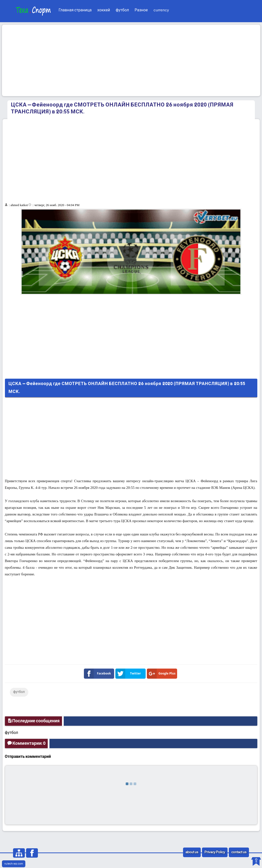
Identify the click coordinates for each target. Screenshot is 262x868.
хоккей (104, 10)
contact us (239, 852)
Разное (141, 10)
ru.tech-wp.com (14, 864)
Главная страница (75, 10)
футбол (122, 10)
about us (192, 852)
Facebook (99, 674)
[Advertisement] (131, 60)
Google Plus (162, 674)
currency (161, 10)
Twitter (129, 674)
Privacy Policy (215, 852)
